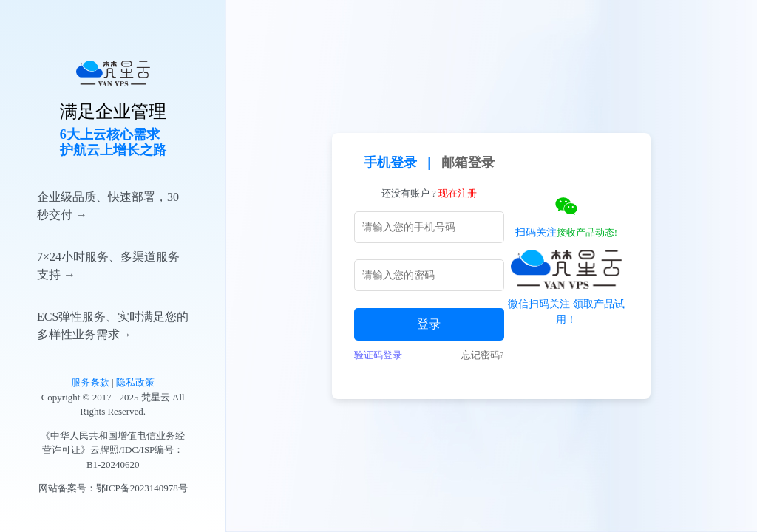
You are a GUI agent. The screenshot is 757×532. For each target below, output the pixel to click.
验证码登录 (378, 355)
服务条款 (90, 382)
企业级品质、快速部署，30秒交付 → (108, 206)
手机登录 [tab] (390, 163)
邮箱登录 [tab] (468, 163)
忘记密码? (483, 355)
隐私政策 (135, 382)
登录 (429, 324)
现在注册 (458, 193)
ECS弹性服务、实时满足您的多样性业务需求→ (113, 325)
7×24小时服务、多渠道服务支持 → (108, 266)
